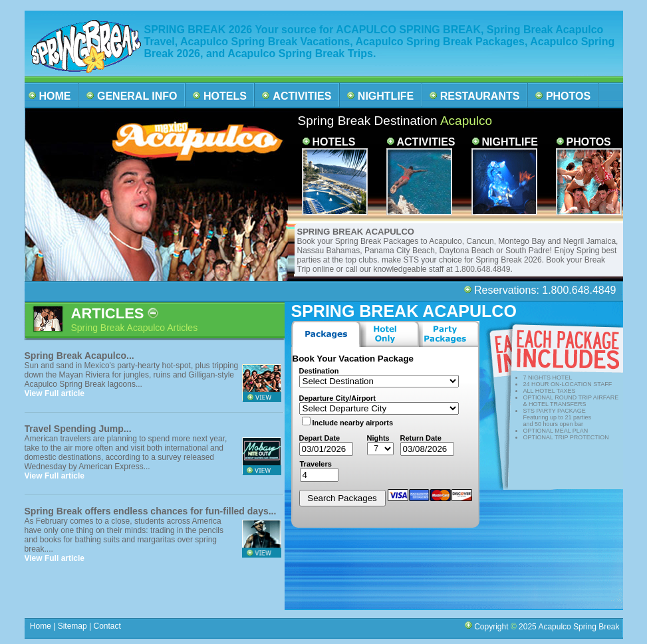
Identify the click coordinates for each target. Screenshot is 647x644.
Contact (107, 626)
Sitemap (71, 626)
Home (41, 626)
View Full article (55, 393)
